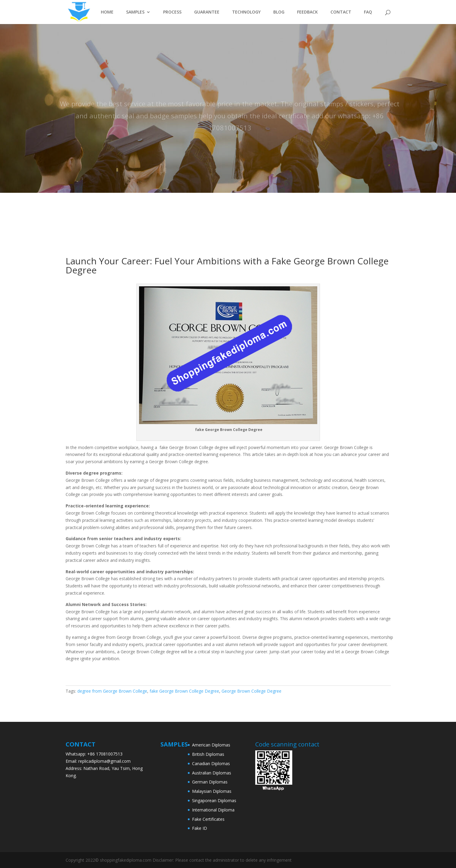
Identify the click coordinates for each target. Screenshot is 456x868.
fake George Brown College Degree (184, 691)
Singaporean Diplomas (214, 800)
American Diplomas (211, 745)
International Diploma (213, 810)
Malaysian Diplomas (212, 791)
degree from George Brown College (112, 691)
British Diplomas (208, 754)
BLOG (279, 12)
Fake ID (200, 828)
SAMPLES (135, 12)
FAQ (368, 12)
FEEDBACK (307, 12)
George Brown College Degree (251, 691)
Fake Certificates (208, 819)
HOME (107, 12)
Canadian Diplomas (211, 763)
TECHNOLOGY (246, 12)
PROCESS (172, 12)
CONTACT (341, 12)
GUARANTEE (207, 12)
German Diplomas (210, 782)
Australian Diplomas (212, 773)
